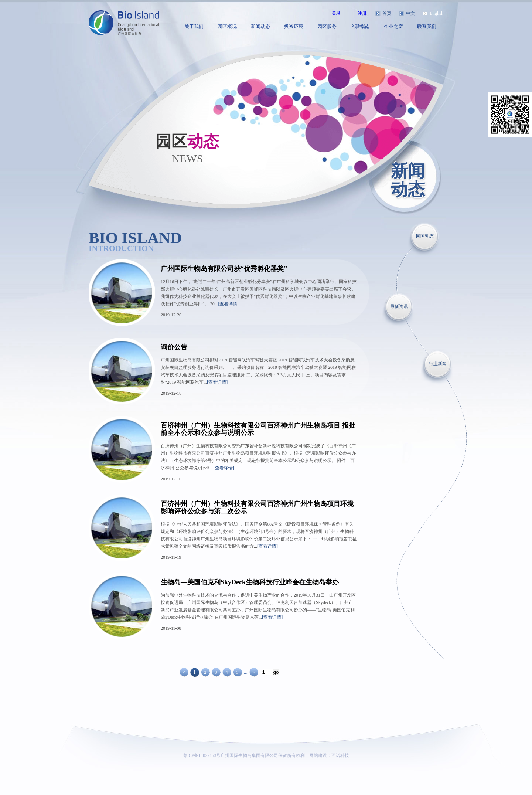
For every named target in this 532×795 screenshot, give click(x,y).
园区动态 (425, 236)
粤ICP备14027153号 (202, 755)
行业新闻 (438, 364)
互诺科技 (340, 755)
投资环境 (294, 26)
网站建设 (318, 755)
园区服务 (327, 26)
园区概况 (227, 26)
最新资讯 (399, 306)
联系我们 (427, 26)
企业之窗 (393, 26)
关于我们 (194, 26)
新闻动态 (260, 26)
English (436, 13)
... (246, 672)
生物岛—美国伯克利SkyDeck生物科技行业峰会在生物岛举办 (250, 582)
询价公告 (174, 347)
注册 (362, 13)
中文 (410, 13)
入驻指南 (360, 26)
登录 (336, 13)
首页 (387, 13)
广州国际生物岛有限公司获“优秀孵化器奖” (224, 269)
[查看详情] (228, 304)
